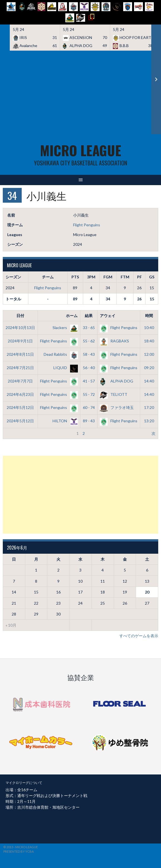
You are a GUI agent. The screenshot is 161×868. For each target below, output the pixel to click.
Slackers (64, 328)
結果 (89, 316)
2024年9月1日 (20, 341)
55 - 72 (89, 394)
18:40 (149, 341)
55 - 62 (89, 341)
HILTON (64, 421)
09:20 (149, 368)
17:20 (149, 407)
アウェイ (108, 316)
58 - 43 (89, 354)
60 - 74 (89, 407)
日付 (20, 316)
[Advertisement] (81, 92)
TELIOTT (114, 394)
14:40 (149, 381)
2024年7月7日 (20, 381)
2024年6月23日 (20, 394)
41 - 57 (89, 381)
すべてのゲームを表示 (139, 636)
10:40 (149, 328)
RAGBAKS (114, 341)
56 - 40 (89, 368)
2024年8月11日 (20, 354)
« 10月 (11, 625)
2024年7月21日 (20, 368)
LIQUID (65, 368)
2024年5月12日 (20, 407)
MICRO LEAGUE (81, 150)
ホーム (72, 316)
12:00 (149, 354)
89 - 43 (89, 421)
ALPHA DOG (117, 381)
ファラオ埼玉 (117, 407)
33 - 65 (89, 328)
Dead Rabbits (60, 354)
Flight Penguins (87, 225)
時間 (149, 316)
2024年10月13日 (20, 328)
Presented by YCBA (18, 851)
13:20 (149, 421)
